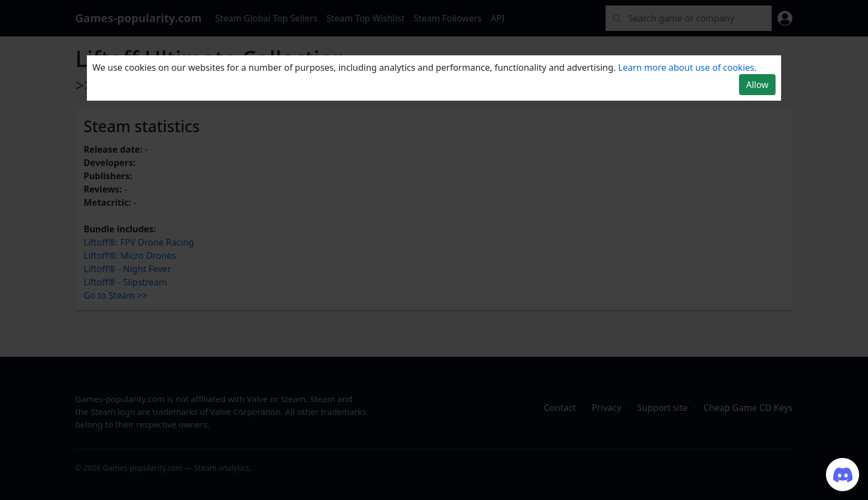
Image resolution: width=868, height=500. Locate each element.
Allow (757, 85)
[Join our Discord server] (843, 475)
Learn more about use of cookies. (688, 67)
